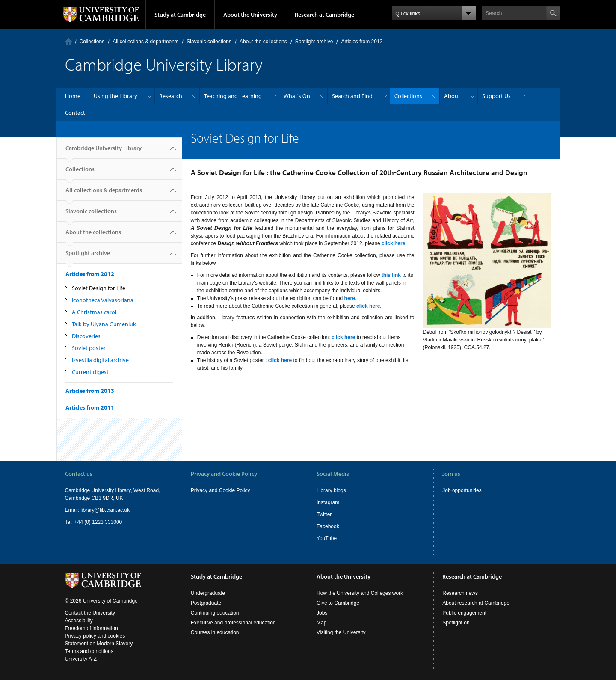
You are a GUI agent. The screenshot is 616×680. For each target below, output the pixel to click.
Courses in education (215, 632)
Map (321, 623)
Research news (460, 593)
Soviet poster (89, 348)
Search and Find (352, 96)
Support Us (496, 96)
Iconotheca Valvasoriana (103, 300)
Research (171, 96)
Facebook (328, 526)
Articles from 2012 (362, 42)
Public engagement (464, 613)
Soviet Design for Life (99, 288)
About (452, 96)
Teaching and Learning (233, 96)
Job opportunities (462, 490)
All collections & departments (145, 42)
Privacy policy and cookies (95, 636)
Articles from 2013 (90, 391)
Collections (92, 42)
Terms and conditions (89, 651)
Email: (73, 510)
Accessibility (79, 621)
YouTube (327, 538)
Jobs (322, 613)
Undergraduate (208, 593)
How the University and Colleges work (360, 593)
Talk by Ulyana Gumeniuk (104, 324)
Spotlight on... (458, 623)
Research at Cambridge (324, 15)
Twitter (324, 514)
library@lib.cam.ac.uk (105, 510)
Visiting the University (341, 632)
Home (69, 41)
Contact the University (90, 613)
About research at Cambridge (476, 603)
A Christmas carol (94, 312)
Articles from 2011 (90, 407)
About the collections (263, 42)
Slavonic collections (209, 42)
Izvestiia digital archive (100, 360)
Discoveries (86, 336)
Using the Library (115, 96)
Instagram (328, 502)
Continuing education (215, 613)
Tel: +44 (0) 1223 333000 (94, 522)
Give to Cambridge (338, 603)
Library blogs (331, 490)
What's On (297, 96)
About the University (250, 15)
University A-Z (81, 659)
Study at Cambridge (180, 15)
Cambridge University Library (104, 151)
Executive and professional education (233, 623)
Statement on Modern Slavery (99, 644)
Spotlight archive (314, 42)
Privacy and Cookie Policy (221, 490)
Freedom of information (92, 628)
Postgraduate (206, 603)
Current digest (90, 372)
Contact (75, 113)
